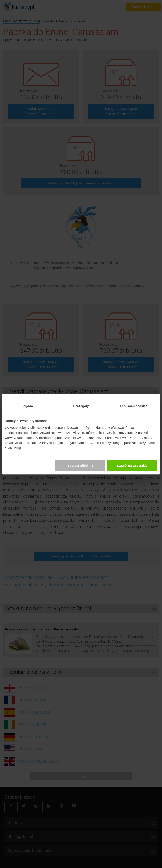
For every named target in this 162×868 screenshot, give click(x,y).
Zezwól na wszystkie (132, 466)
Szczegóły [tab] (81, 406)
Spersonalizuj (80, 466)
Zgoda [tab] (28, 406)
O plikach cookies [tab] (134, 406)
